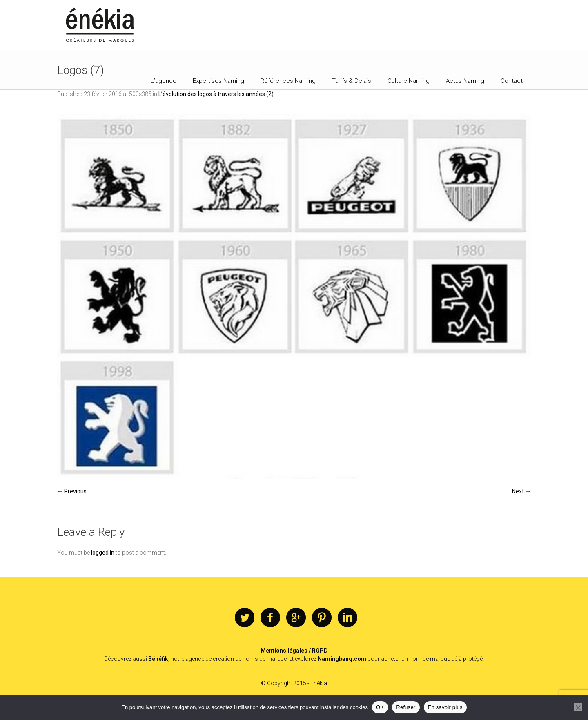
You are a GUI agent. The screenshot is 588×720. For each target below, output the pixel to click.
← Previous (72, 491)
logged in (103, 553)
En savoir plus (445, 707)
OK (380, 707)
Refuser (406, 707)
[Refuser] (578, 707)
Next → (521, 491)
